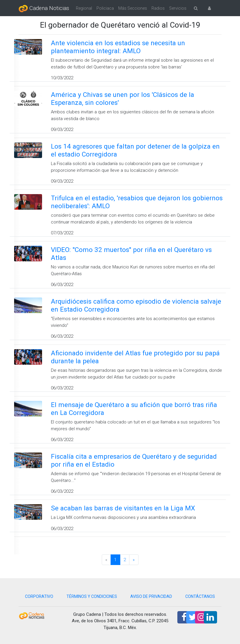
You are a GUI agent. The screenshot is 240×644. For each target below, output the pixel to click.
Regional (84, 8)
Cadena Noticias (44, 9)
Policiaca (105, 8)
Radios (158, 8)
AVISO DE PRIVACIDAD (151, 596)
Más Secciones (133, 8)
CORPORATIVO (39, 596)
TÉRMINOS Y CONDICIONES (92, 596)
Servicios (178, 8)
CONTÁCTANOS (200, 596)
